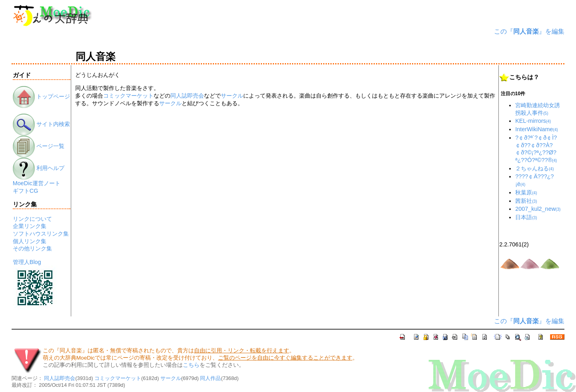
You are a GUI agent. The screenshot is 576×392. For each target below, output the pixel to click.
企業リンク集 (30, 226)
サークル (232, 96)
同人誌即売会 (187, 96)
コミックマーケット (128, 96)
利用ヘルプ (39, 168)
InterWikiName (537, 129)
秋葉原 (526, 192)
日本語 (526, 217)
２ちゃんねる (534, 168)
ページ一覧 (39, 146)
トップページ (41, 96)
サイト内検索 (41, 124)
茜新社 (526, 201)
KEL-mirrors (533, 121)
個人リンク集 (30, 241)
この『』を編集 (529, 31)
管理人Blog (27, 262)
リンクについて (32, 219)
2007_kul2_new (538, 209)
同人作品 (210, 378)
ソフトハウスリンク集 (41, 234)
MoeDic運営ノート (37, 183)
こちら (191, 365)
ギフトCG (26, 191)
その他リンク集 (32, 248)
